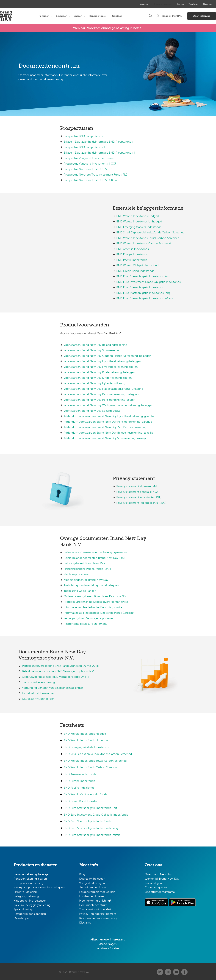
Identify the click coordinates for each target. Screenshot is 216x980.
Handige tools (99, 16)
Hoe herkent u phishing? (95, 899)
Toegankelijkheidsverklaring (97, 908)
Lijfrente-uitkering (25, 890)
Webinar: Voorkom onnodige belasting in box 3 (107, 27)
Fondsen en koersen (92, 895)
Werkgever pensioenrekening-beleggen (39, 886)
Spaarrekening (23, 908)
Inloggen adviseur (152, 4)
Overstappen (22, 917)
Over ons (195, 4)
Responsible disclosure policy (98, 917)
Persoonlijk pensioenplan (30, 912)
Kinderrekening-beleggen (30, 899)
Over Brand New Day (158, 873)
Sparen (80, 16)
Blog (82, 873)
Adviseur (135, 4)
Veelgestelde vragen (92, 882)
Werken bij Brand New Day (162, 877)
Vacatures (181, 4)
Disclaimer (86, 921)
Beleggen (63, 16)
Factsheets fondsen (108, 947)
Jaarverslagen (108, 943)
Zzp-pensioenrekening (28, 882)
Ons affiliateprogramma (160, 890)
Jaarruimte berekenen (93, 886)
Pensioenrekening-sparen (30, 877)
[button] (137, 16)
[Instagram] (168, 971)
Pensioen (46, 16)
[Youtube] (176, 971)
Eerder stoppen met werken (97, 890)
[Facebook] (184, 971)
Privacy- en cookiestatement (98, 912)
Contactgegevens (156, 886)
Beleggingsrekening (26, 895)
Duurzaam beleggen (92, 877)
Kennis (169, 4)
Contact (119, 16)
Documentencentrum (93, 904)
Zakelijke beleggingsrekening (32, 904)
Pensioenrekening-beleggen (32, 873)
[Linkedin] (160, 971)
